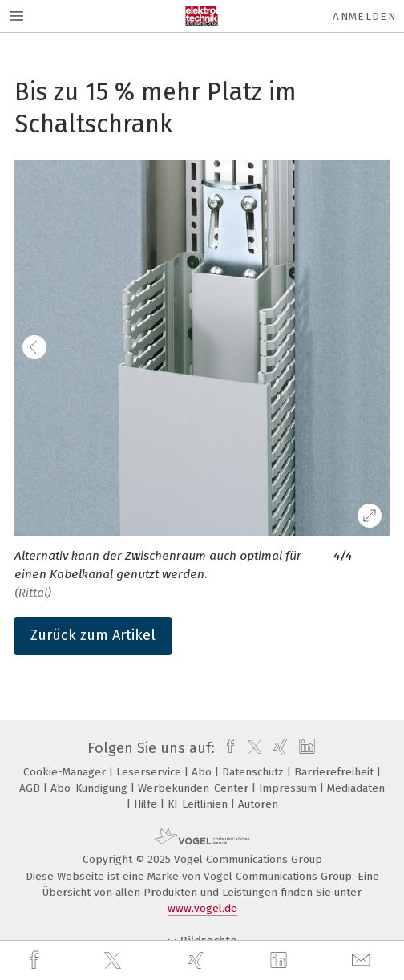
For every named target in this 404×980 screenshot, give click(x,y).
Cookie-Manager (66, 772)
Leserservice (150, 772)
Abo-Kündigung (91, 788)
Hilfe (147, 804)
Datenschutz (255, 772)
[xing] (198, 960)
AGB (31, 788)
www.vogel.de (202, 908)
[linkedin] (281, 961)
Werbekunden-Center (195, 788)
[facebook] (36, 960)
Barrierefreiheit (335, 772)
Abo (203, 772)
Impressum (289, 788)
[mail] (363, 960)
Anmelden (364, 16)
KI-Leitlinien (199, 804)
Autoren (258, 804)
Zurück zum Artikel (93, 635)
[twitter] (115, 961)
